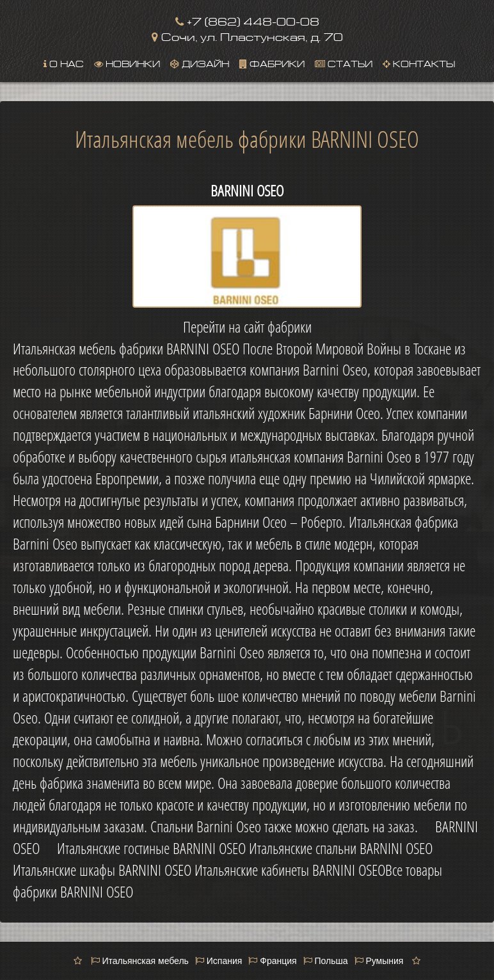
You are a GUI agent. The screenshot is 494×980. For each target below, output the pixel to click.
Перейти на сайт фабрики (247, 327)
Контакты (419, 63)
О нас (64, 63)
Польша (326, 961)
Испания (219, 961)
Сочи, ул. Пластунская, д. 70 (247, 36)
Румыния (379, 961)
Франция (272, 961)
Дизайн (200, 63)
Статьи (344, 63)
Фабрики (272, 63)
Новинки (127, 63)
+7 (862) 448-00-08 (247, 20)
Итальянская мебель (140, 961)
